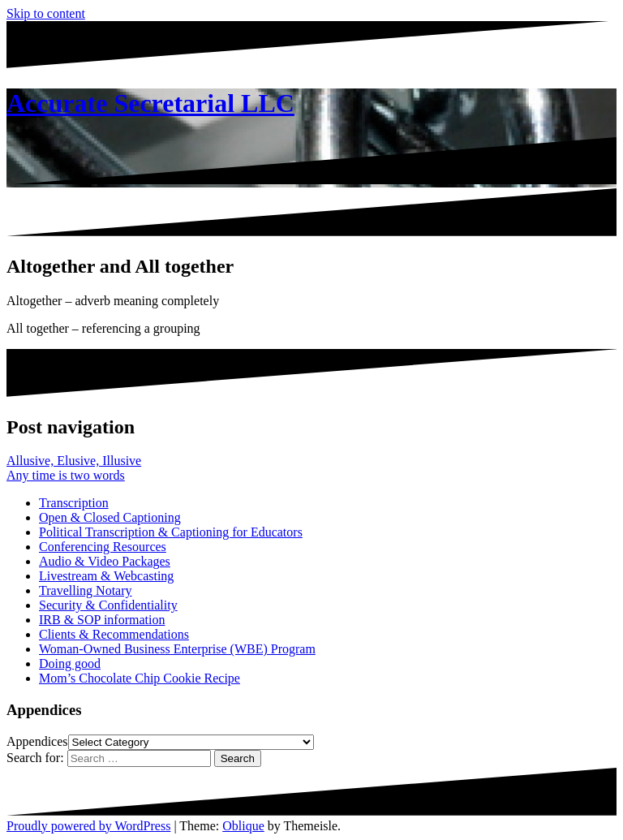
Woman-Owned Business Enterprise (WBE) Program (177, 649)
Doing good (70, 663)
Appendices (37, 741)
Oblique (243, 826)
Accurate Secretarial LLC (150, 103)
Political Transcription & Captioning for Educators (171, 532)
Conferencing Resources (103, 547)
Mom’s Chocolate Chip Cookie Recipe (140, 678)
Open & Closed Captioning (110, 517)
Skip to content (46, 13)
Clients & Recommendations (114, 634)
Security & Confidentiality (108, 605)
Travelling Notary (86, 590)
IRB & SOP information (102, 620)
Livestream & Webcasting (106, 576)
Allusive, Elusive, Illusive (74, 461)
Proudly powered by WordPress (88, 826)
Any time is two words (66, 475)
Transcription (74, 503)
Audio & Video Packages (105, 561)
